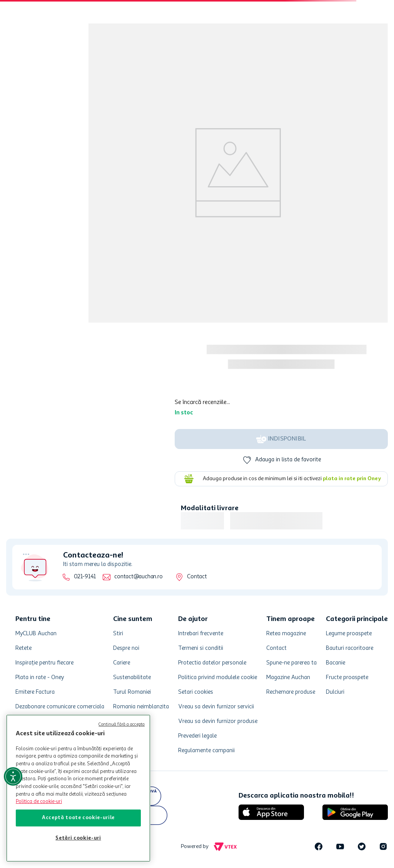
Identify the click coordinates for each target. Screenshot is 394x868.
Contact (197, 577)
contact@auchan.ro (138, 577)
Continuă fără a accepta (122, 725)
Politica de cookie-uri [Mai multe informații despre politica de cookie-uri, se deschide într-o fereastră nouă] (39, 802)
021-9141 (85, 577)
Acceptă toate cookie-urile (78, 818)
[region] (78, 788)
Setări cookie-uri (78, 838)
